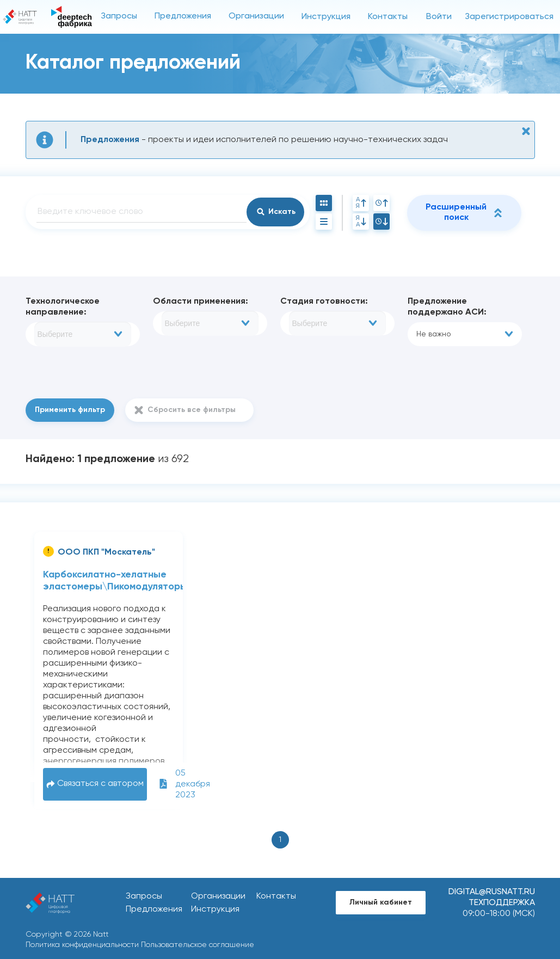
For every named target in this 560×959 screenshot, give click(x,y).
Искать (282, 212)
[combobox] (83, 334)
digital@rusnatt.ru (492, 892)
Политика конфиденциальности (82, 945)
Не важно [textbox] (434, 334)
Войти (439, 17)
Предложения (183, 16)
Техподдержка (502, 903)
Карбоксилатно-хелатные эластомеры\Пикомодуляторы (115, 581)
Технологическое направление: (63, 307)
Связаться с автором (95, 784)
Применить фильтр (70, 410)
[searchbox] (83, 334)
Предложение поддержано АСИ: (447, 307)
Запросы (119, 16)
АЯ (361, 203)
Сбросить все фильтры (192, 410)
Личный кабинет (381, 902)
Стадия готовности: (324, 302)
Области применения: (201, 302)
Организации (256, 16)
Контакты (388, 17)
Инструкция (326, 17)
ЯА (361, 222)
